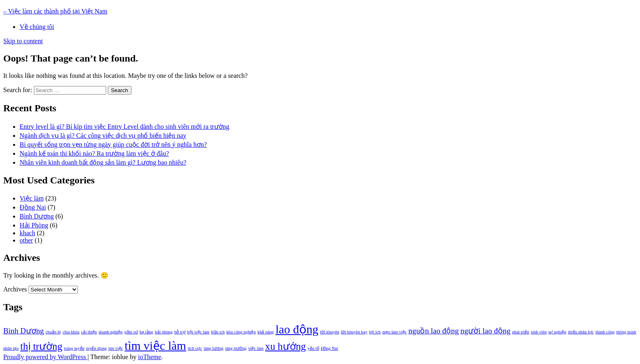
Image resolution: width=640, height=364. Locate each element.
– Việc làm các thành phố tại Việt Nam (55, 11)
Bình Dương (37, 216)
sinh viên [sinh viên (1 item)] (539, 332)
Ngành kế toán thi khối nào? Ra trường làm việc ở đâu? (94, 153)
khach (27, 233)
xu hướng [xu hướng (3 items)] (286, 346)
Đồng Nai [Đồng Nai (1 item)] (329, 348)
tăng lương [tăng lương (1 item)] (214, 348)
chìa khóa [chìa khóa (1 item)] (71, 332)
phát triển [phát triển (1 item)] (521, 332)
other (26, 240)
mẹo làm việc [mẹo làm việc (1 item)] (395, 332)
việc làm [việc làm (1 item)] (256, 348)
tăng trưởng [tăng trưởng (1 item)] (236, 348)
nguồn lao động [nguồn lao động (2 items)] (434, 331)
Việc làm (32, 198)
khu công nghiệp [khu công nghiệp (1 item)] (241, 332)
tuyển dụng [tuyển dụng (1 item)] (97, 348)
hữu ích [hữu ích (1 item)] (218, 332)
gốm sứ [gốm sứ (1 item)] (131, 332)
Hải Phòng (34, 225)
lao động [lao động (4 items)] (297, 329)
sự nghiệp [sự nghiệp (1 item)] (557, 332)
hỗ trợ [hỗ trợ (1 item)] (180, 332)
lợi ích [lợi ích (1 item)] (375, 332)
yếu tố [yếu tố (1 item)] (313, 348)
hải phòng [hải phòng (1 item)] (164, 332)
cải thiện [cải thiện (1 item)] (89, 332)
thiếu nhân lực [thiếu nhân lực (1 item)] (581, 332)
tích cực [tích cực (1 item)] (195, 348)
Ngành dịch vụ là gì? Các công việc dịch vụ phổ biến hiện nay (103, 136)
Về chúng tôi (37, 27)
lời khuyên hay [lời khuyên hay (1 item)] (354, 332)
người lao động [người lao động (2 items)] (486, 331)
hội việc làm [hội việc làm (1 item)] (199, 332)
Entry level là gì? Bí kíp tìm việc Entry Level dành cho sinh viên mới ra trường (124, 127)
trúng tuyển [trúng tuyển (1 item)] (74, 348)
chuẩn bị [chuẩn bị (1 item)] (53, 332)
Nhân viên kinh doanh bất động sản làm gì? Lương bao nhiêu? (103, 162)
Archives (15, 289)
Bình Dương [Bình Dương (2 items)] (24, 331)
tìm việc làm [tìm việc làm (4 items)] (155, 346)
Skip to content (23, 41)
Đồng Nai (33, 207)
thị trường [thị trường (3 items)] (41, 346)
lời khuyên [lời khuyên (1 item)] (330, 332)
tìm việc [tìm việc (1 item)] (116, 348)
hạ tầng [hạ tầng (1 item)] (147, 332)
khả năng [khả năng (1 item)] (266, 332)
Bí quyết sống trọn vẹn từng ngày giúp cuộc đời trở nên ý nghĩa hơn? (113, 144)
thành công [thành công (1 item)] (605, 332)
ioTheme (150, 357)
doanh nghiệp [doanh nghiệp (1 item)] (110, 332)
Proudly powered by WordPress (45, 357)
